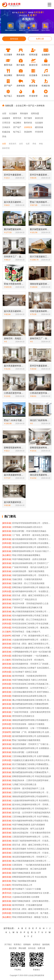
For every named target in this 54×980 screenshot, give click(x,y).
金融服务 (6, 118)
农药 (21, 144)
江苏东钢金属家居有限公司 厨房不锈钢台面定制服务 (32, 692)
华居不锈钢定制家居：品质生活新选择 (29, 559)
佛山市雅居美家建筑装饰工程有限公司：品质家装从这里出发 (32, 611)
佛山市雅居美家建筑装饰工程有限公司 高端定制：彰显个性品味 (32, 700)
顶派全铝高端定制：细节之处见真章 (28, 829)
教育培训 (17, 118)
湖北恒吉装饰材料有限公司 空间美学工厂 (31, 563)
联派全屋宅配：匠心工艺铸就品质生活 (29, 620)
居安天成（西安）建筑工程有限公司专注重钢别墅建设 (32, 845)
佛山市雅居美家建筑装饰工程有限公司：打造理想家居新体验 (32, 861)
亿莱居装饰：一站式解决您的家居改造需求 (31, 865)
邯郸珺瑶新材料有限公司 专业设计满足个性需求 (32, 551)
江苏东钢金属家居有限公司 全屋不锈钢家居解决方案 (32, 756)
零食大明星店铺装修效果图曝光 (26, 555)
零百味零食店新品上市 (22, 885)
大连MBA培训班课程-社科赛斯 (26, 897)
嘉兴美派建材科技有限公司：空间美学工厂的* (32, 539)
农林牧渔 (40, 106)
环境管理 (39, 132)
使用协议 (37, 944)
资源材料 (28, 132)
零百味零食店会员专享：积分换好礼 (28, 660)
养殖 (34, 144)
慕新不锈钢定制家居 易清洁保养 (26, 873)
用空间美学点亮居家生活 (23, 716)
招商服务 (27, 944)
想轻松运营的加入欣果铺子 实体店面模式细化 (32, 668)
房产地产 (17, 127)
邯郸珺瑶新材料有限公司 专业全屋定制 (30, 877)
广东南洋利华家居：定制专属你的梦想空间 (31, 712)
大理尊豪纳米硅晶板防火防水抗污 (27, 527)
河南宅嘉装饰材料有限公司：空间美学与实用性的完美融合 (32, 575)
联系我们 (18, 944)
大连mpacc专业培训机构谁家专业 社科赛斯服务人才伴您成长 (32, 893)
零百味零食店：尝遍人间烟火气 (26, 632)
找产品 (31, 106)
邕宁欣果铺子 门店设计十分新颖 (26, 889)
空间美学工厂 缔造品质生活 (24, 599)
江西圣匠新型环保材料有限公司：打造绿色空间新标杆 (32, 853)
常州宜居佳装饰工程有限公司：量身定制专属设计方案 (32, 628)
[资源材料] (7, 636)
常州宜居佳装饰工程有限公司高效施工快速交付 (32, 684)
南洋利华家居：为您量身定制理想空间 (29, 676)
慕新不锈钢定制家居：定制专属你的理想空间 (32, 901)
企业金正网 (21, 106)
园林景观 (6, 148)
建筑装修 (39, 127)
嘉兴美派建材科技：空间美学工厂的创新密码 (32, 664)
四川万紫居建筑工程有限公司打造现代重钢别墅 (32, 768)
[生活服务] (7, 632)
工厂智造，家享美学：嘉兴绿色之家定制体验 (32, 535)
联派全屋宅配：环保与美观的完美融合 (29, 531)
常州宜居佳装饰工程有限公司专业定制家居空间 (32, 624)
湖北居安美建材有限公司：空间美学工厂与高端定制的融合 (32, 857)
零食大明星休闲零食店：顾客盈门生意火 (30, 917)
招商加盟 (35, 113)
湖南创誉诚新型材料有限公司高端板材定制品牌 (32, 720)
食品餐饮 (17, 123)
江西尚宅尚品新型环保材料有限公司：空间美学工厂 (32, 792)
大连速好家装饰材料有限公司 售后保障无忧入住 (32, 800)
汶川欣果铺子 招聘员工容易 (24, 672)
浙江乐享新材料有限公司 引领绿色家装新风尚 (32, 708)
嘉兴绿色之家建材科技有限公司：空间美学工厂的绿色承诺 (32, 805)
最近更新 (13, 948)
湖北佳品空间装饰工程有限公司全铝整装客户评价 (32, 543)
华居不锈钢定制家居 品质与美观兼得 (29, 825)
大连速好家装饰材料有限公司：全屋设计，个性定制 (32, 640)
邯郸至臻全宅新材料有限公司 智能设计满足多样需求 (32, 587)
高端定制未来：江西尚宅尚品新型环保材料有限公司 (32, 780)
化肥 (28, 144)
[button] (22, 28)
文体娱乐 (6, 127)
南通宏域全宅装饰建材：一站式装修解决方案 (32, 656)
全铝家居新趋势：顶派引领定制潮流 (28, 571)
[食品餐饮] (7, 555)
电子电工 (17, 132)
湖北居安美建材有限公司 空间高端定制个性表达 (32, 809)
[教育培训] (7, 893)
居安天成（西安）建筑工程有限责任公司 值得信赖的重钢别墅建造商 (32, 595)
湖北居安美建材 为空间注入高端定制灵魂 (31, 849)
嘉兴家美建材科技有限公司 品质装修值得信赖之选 (32, 736)
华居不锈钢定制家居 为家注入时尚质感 (30, 680)
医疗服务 (28, 118)
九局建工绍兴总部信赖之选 (24, 784)
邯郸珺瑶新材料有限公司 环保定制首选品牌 (32, 776)
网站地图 (22, 948)
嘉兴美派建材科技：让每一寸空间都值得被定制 (32, 728)
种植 (41, 144)
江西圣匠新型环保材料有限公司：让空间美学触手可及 (32, 837)
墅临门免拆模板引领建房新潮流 (26, 740)
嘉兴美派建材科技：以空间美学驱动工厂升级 (32, 688)
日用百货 (6, 123)
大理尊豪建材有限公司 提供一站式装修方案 (32, 652)
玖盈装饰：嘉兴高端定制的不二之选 (28, 788)
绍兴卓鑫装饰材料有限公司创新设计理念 (30, 821)
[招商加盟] (7, 543)
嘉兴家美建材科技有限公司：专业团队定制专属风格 (32, 591)
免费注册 (40, 39)
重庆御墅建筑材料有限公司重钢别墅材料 (30, 704)
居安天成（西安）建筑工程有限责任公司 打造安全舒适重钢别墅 (32, 909)
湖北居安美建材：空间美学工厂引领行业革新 (32, 744)
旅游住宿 (39, 118)
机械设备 (6, 132)
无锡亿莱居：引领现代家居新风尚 (27, 579)
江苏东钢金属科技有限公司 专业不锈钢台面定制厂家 (32, 817)
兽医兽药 (13, 144)
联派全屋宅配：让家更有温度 (25, 752)
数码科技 (28, 123)
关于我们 (8, 944)
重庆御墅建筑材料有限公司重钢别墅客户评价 (32, 772)
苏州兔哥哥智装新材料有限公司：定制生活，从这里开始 (32, 523)
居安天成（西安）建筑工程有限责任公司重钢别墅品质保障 (32, 644)
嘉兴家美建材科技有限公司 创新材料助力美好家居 (32, 547)
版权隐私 (46, 944)
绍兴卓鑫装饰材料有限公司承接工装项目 (30, 616)
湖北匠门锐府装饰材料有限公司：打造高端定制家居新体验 (32, 841)
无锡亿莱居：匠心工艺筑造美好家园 (28, 583)
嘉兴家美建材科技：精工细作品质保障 (29, 869)
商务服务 (24, 113)
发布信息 (14, 39)
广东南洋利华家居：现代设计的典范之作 (30, 567)
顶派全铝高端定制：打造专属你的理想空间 (31, 833)
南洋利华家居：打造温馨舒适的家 (27, 905)
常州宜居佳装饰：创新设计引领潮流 (28, 724)
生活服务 (13, 113)
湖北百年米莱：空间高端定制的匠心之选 (30, 603)
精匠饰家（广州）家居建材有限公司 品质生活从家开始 (32, 732)
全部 (4, 113)
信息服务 (39, 123)
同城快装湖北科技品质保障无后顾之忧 (29, 696)
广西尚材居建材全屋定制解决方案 (27, 607)
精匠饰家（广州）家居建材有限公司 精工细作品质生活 (32, 636)
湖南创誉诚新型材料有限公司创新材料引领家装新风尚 (32, 796)
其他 (4, 136)
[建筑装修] (7, 523)
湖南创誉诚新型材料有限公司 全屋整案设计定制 (32, 748)
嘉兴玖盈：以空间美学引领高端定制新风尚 (31, 813)
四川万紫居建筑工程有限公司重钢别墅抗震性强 (32, 764)
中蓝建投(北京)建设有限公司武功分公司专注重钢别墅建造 (32, 760)
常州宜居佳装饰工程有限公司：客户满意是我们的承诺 (32, 913)
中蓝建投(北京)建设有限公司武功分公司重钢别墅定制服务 (32, 648)
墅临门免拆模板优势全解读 (24, 881)
